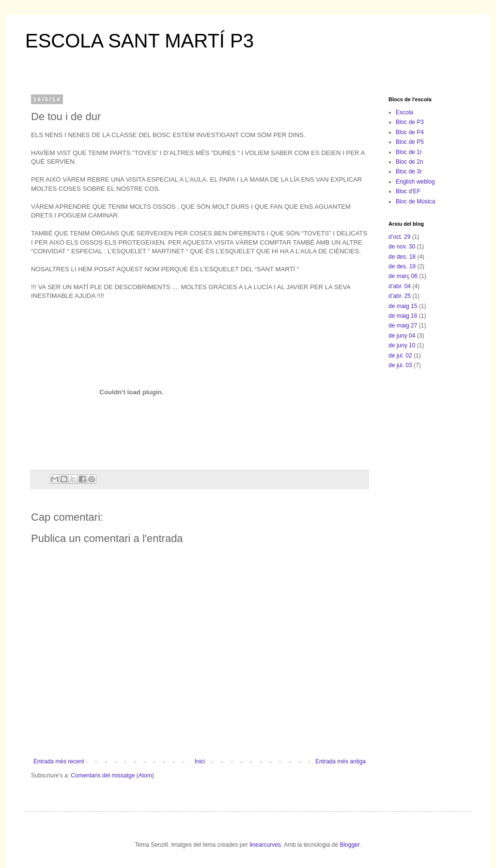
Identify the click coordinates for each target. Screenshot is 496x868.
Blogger (349, 845)
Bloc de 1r (409, 152)
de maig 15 (403, 306)
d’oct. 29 (399, 237)
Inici (200, 761)
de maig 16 (403, 316)
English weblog (415, 182)
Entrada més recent (59, 761)
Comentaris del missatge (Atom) (112, 775)
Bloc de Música (415, 201)
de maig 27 (403, 325)
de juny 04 (402, 336)
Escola (404, 112)
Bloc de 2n (410, 162)
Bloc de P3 (410, 122)
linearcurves (265, 845)
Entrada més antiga (341, 761)
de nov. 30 (402, 247)
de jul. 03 (400, 365)
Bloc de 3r (409, 171)
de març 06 (403, 276)
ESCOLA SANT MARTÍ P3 (139, 41)
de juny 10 (402, 345)
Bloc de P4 (410, 132)
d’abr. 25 (400, 296)
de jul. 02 (400, 356)
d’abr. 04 (400, 286)
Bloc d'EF (408, 191)
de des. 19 (402, 266)
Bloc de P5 (410, 142)
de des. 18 (402, 257)
